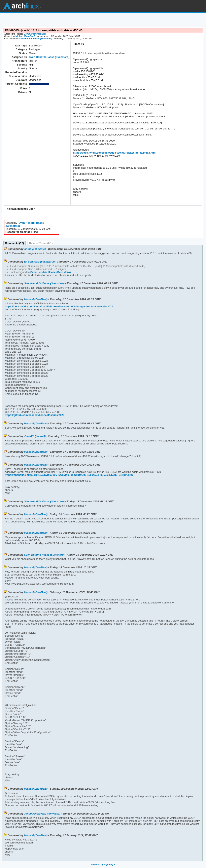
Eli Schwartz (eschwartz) (39, 262)
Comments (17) (14, 243)
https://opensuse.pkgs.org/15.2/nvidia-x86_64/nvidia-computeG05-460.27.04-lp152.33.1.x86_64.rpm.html (69, 475)
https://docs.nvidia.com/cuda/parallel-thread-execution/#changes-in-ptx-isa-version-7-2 (59, 306)
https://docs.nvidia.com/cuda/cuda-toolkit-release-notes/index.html (115, 153)
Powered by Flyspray (102, 865)
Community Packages (35, 34)
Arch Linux (22, 6)
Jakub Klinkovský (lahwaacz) (42, 814)
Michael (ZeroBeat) (25, 36)
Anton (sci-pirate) (35, 249)
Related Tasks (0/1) (41, 243)
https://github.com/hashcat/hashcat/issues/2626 (35, 415)
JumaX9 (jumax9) (35, 436)
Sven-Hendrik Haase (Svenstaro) (35, 39)
